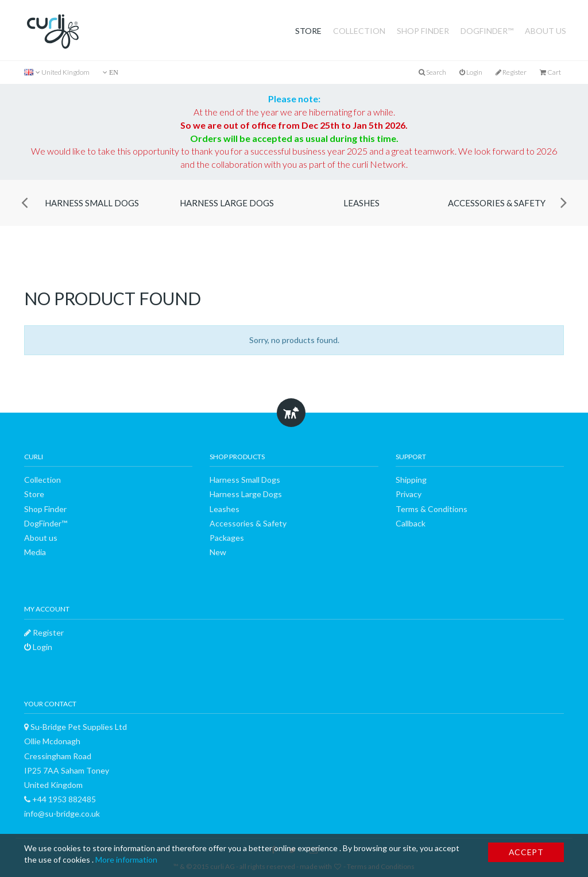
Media (35, 552)
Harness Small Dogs (92, 203)
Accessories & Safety (497, 203)
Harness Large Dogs (227, 203)
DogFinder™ (487, 31)
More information (126, 859)
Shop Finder (423, 31)
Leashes (361, 203)
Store (308, 31)
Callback (411, 523)
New (218, 552)
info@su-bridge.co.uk (62, 813)
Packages (227, 538)
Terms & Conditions (432, 509)
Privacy (409, 494)
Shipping (411, 480)
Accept (526, 852)
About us (546, 31)
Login (471, 72)
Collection (359, 31)
